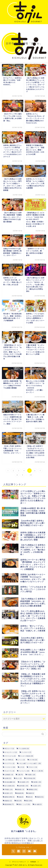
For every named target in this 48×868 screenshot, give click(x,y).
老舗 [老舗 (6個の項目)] (21, 797)
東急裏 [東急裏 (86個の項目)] (20, 793)
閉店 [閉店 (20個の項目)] (19, 801)
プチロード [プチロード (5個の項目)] (33, 767)
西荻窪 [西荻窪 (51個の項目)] (40, 797)
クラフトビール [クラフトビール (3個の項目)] (10, 756)
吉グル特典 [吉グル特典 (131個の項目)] (10, 786)
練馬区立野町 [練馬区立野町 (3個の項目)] (9, 797)
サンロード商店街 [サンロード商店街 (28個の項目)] (27, 756)
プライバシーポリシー (19, 862)
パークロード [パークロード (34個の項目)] (10, 767)
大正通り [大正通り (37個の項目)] (37, 786)
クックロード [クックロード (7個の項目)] (26, 752)
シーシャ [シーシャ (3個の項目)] (21, 760)
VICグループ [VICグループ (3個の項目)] (9, 749)
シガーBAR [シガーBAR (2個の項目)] (9, 760)
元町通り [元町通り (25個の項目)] (37, 782)
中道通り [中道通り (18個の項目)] (31, 775)
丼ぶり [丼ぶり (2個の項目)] (19, 778)
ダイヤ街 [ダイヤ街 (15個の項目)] (33, 760)
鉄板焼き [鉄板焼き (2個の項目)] (8, 801)
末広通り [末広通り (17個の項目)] (9, 793)
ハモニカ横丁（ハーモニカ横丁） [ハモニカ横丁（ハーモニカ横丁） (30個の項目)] (30, 763)
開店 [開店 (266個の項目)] (29, 801)
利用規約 (33, 862)
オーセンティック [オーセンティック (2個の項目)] (11, 752)
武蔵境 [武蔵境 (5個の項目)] (31, 793)
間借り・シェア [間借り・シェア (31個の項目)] (24, 804)
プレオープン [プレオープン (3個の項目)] (9, 771)
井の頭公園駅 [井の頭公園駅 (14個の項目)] (10, 782)
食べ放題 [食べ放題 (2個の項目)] (38, 804)
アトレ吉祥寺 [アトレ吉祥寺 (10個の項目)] (24, 749)
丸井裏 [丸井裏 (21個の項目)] (8, 778)
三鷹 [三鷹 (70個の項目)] (20, 775)
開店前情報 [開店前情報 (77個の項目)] (9, 804)
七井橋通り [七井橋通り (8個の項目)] (9, 775)
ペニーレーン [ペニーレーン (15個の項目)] (24, 771)
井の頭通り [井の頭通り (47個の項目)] (24, 782)
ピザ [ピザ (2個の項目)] (22, 767)
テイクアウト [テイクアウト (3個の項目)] (9, 763)
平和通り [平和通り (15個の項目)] (9, 790)
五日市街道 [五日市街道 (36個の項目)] (31, 778)
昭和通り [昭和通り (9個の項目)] (21, 790)
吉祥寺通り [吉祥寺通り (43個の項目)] (23, 786)
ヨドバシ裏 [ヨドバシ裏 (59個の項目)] (38, 771)
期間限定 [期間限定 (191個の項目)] (33, 790)
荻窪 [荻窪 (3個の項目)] (30, 797)
